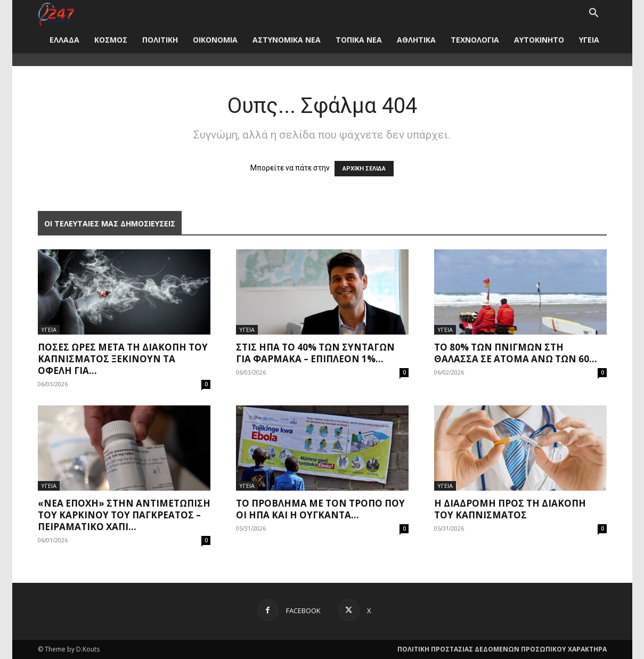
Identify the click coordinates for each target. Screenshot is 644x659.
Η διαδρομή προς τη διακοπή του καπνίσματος (510, 509)
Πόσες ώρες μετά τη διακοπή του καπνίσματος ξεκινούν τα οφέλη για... (123, 359)
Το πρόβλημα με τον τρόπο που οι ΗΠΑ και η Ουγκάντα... (320, 509)
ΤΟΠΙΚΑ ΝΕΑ (359, 40)
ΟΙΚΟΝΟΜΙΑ (215, 40)
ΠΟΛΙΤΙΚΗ (160, 40)
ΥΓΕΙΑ (589, 40)
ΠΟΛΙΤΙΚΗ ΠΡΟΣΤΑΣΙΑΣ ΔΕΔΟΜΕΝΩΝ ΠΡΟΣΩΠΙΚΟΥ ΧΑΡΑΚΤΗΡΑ (502, 649)
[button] (594, 14)
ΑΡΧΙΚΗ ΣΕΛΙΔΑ (364, 169)
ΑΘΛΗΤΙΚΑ (416, 40)
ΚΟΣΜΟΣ (111, 40)
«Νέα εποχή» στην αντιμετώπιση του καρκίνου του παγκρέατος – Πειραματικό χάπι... (124, 515)
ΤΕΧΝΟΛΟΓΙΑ (475, 40)
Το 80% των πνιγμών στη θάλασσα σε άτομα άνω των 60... (516, 353)
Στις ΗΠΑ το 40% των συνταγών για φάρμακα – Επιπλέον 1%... (315, 353)
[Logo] (56, 13)
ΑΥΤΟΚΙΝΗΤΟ (539, 40)
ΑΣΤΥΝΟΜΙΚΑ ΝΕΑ (287, 40)
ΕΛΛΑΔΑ (64, 40)
